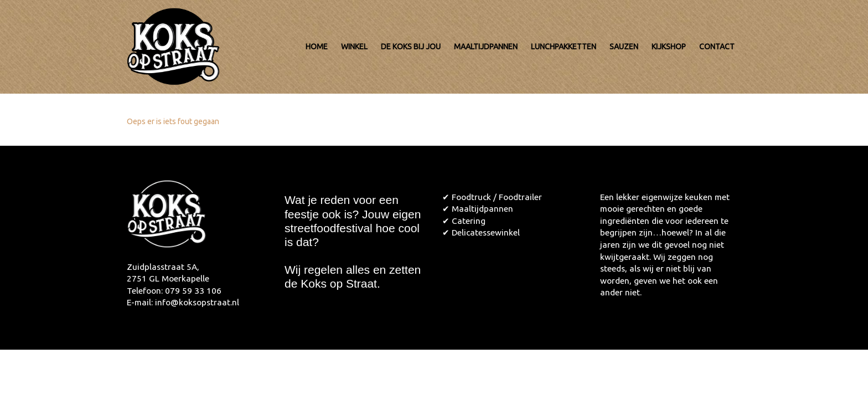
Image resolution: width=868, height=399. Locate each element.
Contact (717, 47)
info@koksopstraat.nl (197, 302)
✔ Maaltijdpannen (478, 209)
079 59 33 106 (193, 291)
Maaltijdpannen (486, 47)
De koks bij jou (411, 47)
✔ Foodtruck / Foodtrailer (492, 197)
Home (317, 47)
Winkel (354, 47)
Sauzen (624, 47)
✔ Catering (464, 221)
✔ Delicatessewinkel (481, 232)
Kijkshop (669, 47)
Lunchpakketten (564, 47)
